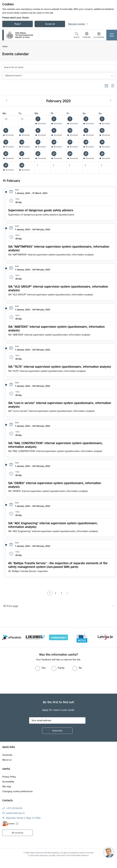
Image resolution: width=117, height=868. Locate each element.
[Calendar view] (106, 86)
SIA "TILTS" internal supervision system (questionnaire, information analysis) (60, 367)
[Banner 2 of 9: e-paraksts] (12, 637)
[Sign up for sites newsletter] (57, 731)
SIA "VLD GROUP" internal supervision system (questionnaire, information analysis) (58, 288)
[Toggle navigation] (112, 35)
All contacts (18, 833)
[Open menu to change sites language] (87, 35)
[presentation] (25, 682)
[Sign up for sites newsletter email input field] (57, 720)
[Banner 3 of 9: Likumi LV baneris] (35, 637)
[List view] (113, 86)
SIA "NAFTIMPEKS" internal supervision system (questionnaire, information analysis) (59, 248)
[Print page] (58, 606)
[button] (42, 121)
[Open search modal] (77, 36)
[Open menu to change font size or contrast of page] (99, 36)
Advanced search (13, 76)
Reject (18, 24)
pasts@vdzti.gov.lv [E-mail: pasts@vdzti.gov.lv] (15, 813)
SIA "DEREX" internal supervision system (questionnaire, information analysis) (55, 485)
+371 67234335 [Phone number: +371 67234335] (14, 808)
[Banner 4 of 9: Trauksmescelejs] (58, 637)
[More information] (17, 824)
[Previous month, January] (6, 101)
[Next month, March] (111, 101)
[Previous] (6, 637)
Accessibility (8, 782)
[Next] (111, 637)
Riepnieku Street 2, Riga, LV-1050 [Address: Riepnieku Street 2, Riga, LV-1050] (23, 818)
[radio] (40, 668)
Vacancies (7, 755)
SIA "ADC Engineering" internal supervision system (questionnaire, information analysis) (53, 525)
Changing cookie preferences (17, 791)
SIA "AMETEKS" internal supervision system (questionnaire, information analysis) (56, 328)
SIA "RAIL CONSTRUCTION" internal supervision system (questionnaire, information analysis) (56, 445)
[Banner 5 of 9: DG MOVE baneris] (82, 637)
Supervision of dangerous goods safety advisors (41, 210)
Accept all (50, 24)
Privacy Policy (9, 777)
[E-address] (8, 824)
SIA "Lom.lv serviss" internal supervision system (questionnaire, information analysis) (60, 405)
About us (7, 760)
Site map (7, 786)
